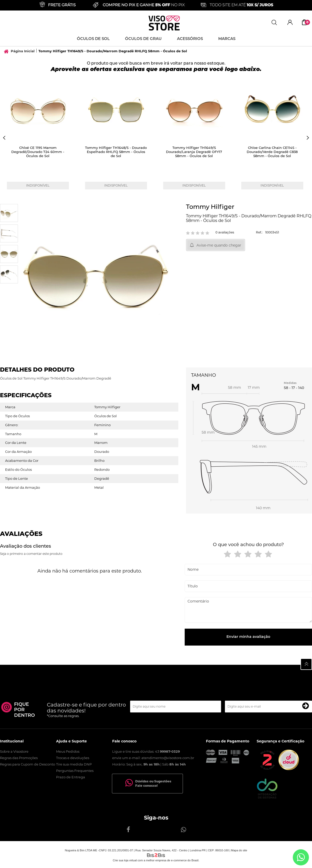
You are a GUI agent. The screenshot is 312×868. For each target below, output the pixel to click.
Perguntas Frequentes (75, 771)
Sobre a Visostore (14, 751)
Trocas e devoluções (73, 758)
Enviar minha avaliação (248, 637)
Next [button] (307, 138)
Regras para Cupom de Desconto (28, 764)
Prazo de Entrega (71, 777)
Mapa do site (239, 850)
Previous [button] (5, 138)
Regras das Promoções (19, 758)
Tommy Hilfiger (210, 207)
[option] (39, 138)
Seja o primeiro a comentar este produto (31, 554)
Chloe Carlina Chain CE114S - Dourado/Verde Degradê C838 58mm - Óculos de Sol (272, 152)
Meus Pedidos (68, 751)
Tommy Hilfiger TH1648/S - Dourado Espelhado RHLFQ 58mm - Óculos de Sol (116, 152)
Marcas (227, 39)
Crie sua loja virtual (125, 860)
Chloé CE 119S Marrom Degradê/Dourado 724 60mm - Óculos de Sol (38, 152)
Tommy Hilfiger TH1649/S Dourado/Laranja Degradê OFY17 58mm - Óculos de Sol (194, 152)
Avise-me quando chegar (219, 245)
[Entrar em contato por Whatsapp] (301, 857)
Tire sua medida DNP (74, 764)
